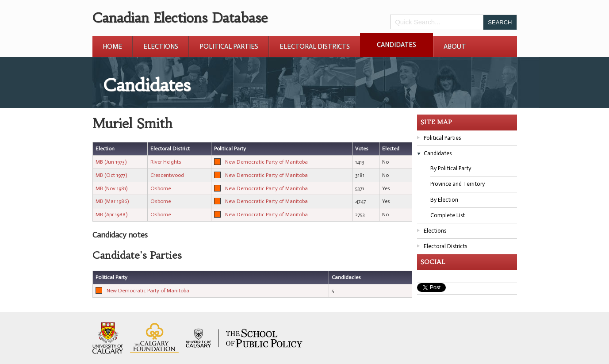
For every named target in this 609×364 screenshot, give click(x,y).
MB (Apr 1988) (111, 215)
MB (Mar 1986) (112, 201)
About (455, 46)
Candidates (396, 45)
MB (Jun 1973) (111, 162)
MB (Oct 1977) (111, 175)
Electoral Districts (315, 46)
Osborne (161, 188)
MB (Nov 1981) (111, 188)
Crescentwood (167, 175)
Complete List (448, 215)
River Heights (166, 162)
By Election (444, 200)
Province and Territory (458, 184)
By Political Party (451, 168)
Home (112, 46)
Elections (161, 46)
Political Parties (229, 46)
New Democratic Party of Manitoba (266, 162)
